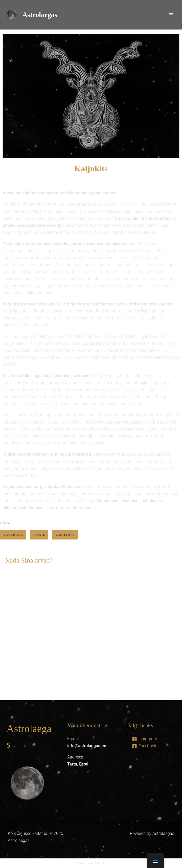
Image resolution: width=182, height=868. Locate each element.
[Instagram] (144, 739)
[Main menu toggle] (171, 15)
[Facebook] (144, 746)
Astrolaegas (40, 15)
